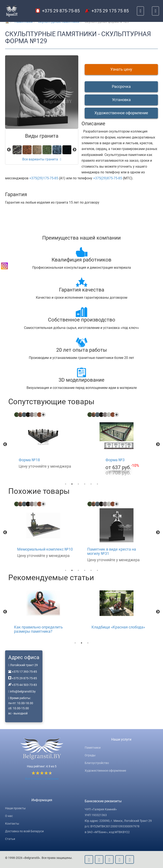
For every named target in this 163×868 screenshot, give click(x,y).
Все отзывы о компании (42, 779)
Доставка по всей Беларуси (24, 831)
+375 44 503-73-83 (24, 685)
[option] (45, 441)
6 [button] (97, 484)
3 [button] (78, 484)
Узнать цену (121, 69)
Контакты (12, 824)
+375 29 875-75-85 (58, 11)
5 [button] (91, 484)
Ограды (90, 755)
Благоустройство (97, 763)
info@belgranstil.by (23, 691)
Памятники (93, 748)
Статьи (10, 839)
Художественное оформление (105, 771)
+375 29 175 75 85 (107, 11)
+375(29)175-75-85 (44, 178)
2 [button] (72, 484)
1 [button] (66, 484)
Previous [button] (5, 444)
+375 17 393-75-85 (24, 672)
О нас (9, 816)
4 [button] (85, 484)
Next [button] (158, 444)
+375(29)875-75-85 (108, 178)
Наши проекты (15, 808)
